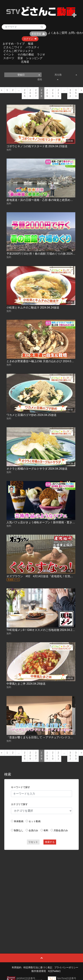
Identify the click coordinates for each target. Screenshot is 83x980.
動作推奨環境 (39, 971)
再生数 (66, 75)
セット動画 (35, 821)
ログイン (30, 39)
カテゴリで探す (19, 804)
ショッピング (34, 58)
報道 (31, 44)
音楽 (20, 58)
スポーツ (9, 58)
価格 (48, 79)
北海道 (25, 62)
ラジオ (41, 54)
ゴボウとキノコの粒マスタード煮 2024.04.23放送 (37, 146)
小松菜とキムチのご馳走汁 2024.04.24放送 (33, 308)
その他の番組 (26, 54)
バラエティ (33, 47)
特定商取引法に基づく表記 (38, 967)
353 (76, 93)
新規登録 (38, 34)
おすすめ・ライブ (14, 44)
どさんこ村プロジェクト (18, 51)
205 (25, 93)
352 (70, 93)
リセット (33, 842)
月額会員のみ (61, 830)
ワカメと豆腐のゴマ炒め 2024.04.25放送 (32, 415)
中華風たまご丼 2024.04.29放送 (26, 684)
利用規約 (17, 967)
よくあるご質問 (58, 33)
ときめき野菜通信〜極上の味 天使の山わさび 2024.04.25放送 (44, 361)
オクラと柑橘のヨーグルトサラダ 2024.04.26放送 (37, 469)
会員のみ (33, 830)
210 (53, 93)
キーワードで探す (21, 787)
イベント (9, 54)
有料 (46, 830)
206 (30, 93)
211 (58, 93)
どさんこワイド (13, 47)
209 (47, 93)
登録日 (29, 75)
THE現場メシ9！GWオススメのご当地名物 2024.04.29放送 (43, 630)
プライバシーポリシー (66, 967)
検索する (50, 842)
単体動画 (19, 821)
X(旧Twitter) (54, 971)
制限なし (19, 830)
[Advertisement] (40, 894)
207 (36, 93)
